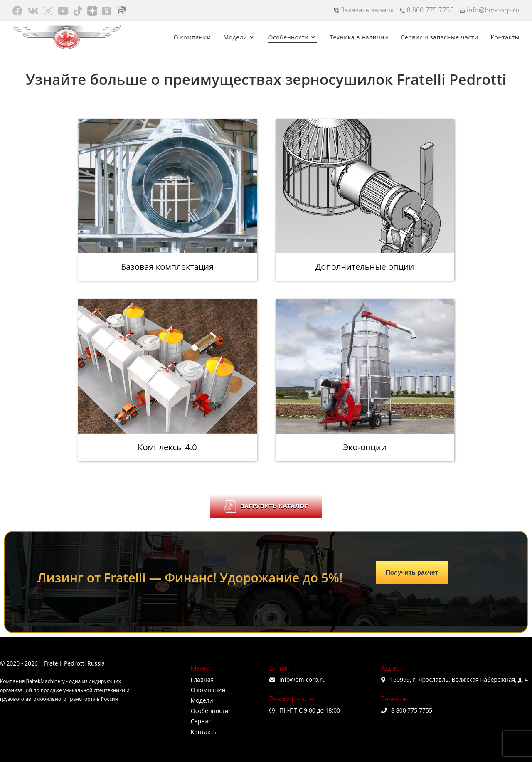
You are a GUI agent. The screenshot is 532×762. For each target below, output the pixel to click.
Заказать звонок (364, 10)
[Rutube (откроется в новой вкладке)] (121, 11)
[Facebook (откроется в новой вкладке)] (19, 11)
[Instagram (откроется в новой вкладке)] (48, 11)
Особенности (210, 711)
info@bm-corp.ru (490, 10)
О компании (208, 690)
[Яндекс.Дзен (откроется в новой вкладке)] (92, 11)
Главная (202, 679)
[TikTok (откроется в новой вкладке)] (78, 11)
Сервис (201, 721)
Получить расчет (412, 572)
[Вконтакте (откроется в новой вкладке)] (33, 11)
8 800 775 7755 (427, 10)
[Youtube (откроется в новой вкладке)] (63, 11)
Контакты (204, 732)
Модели (202, 700)
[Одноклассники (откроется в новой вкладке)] (107, 11)
